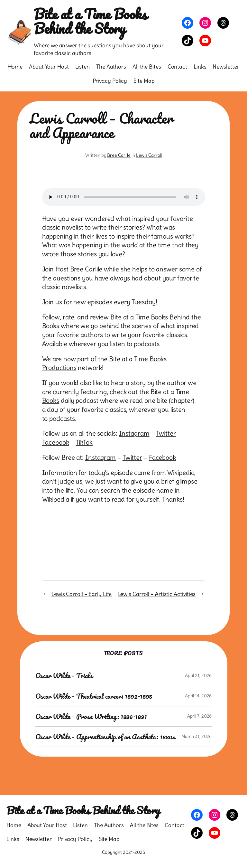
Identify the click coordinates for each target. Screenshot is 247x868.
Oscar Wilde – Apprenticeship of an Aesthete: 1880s (105, 737)
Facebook (56, 442)
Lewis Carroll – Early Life (82, 594)
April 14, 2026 (198, 696)
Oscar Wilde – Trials (64, 675)
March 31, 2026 (197, 736)
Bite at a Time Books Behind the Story (90, 21)
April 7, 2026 (200, 716)
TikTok (84, 442)
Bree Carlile (119, 155)
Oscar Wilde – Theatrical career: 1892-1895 (94, 696)
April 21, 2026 (198, 675)
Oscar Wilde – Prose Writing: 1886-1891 (91, 716)
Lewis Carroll (149, 155)
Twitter (166, 433)
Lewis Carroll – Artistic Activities (157, 594)
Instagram (134, 433)
